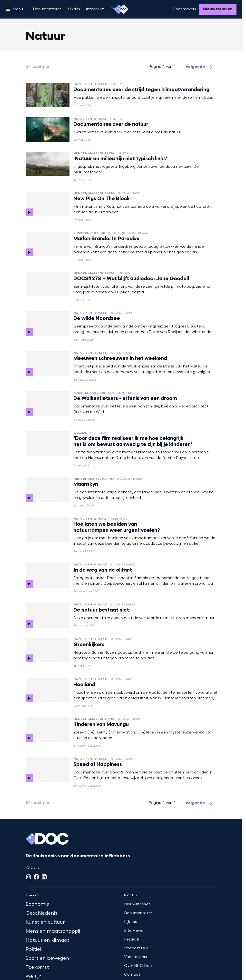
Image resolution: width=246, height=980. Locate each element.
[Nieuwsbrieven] (218, 9)
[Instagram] (29, 877)
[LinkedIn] (44, 877)
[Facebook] (36, 877)
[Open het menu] (14, 9)
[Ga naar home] (121, 9)
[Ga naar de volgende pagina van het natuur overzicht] (199, 67)
